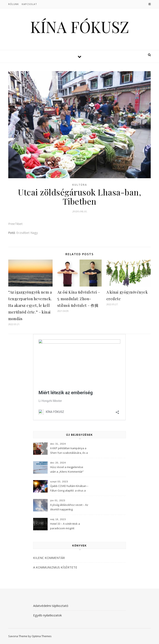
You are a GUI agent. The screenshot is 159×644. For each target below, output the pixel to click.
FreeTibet (15, 224)
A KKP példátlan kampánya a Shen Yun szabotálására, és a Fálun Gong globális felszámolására (69, 451)
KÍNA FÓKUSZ (80, 27)
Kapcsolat (29, 4)
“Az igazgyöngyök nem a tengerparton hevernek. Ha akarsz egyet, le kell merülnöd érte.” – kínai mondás (30, 305)
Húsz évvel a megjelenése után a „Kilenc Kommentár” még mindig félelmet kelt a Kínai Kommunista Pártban (67, 470)
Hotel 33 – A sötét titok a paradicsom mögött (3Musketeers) (65, 526)
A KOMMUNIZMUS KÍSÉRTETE (55, 567)
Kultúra (80, 185)
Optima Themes (42, 636)
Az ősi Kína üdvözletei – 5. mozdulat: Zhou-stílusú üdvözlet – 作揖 (79, 299)
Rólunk (14, 4)
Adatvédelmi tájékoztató (51, 606)
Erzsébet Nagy (27, 233)
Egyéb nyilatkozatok (47, 615)
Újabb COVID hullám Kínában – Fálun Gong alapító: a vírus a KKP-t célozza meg (69, 489)
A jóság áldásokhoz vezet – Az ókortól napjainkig (69, 507)
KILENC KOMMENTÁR (49, 558)
